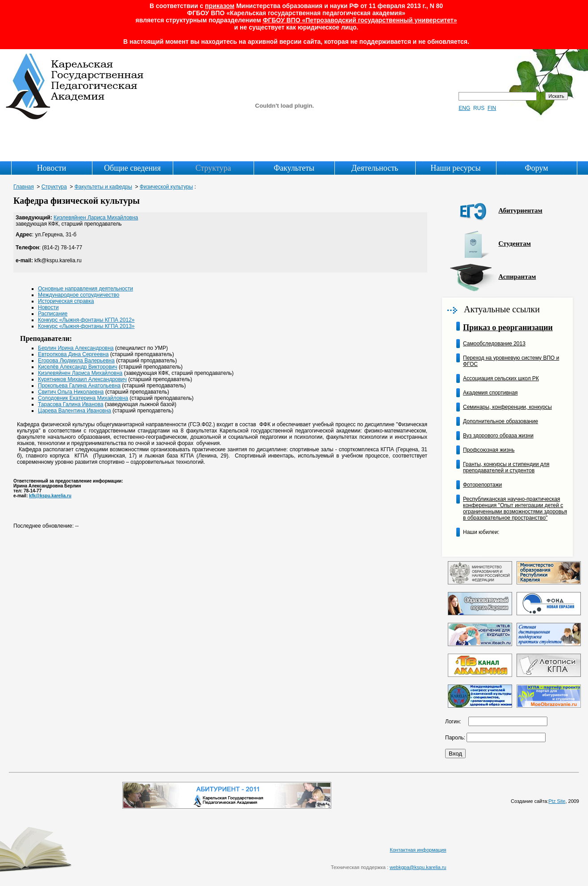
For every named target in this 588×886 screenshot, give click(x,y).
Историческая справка (66, 301)
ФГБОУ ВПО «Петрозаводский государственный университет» (360, 20)
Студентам (515, 244)
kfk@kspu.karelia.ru (50, 496)
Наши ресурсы (455, 168)
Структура (213, 168)
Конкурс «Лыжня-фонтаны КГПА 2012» (86, 320)
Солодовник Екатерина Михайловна (83, 398)
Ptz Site (557, 801)
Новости (52, 168)
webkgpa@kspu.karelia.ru (418, 867)
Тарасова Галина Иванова (71, 404)
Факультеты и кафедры (103, 187)
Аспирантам (517, 277)
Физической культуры (166, 187)
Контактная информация (418, 850)
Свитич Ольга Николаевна (71, 392)
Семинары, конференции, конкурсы (507, 407)
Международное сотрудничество (79, 295)
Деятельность (375, 168)
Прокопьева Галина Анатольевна (79, 386)
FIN (492, 108)
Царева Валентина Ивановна (75, 411)
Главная (24, 187)
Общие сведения (132, 168)
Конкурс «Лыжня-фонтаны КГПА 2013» (86, 326)
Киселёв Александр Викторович (78, 367)
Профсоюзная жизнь (489, 450)
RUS (479, 108)
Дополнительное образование (500, 421)
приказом (220, 6)
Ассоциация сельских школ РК (501, 378)
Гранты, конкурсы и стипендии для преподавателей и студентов (506, 467)
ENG (464, 108)
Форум (536, 168)
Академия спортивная (490, 393)
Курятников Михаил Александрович (82, 379)
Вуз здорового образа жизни (498, 436)
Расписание (53, 314)
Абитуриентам (520, 210)
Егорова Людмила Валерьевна (76, 361)
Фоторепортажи (482, 485)
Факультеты (294, 168)
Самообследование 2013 (494, 344)
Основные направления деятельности (85, 289)
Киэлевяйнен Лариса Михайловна (96, 218)
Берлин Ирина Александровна (76, 348)
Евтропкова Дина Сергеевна (73, 354)
